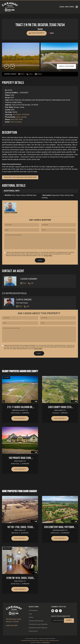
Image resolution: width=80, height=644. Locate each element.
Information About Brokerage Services (33, 641)
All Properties (33, 611)
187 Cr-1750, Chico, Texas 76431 (20, 528)
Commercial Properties (36, 622)
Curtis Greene (24, 300)
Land (30, 615)
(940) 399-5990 (17, 120)
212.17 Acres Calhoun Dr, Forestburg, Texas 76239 (20, 408)
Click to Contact (16, 122)
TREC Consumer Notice (52, 641)
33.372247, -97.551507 (21, 115)
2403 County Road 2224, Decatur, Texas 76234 (60, 408)
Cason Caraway (21, 117)
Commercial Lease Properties (38, 625)
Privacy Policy (48, 256)
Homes (31, 618)
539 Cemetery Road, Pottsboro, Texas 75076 (60, 528)
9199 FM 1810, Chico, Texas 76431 (20, 579)
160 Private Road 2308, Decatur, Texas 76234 (20, 459)
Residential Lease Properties (38, 628)
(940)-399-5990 (12, 626)
